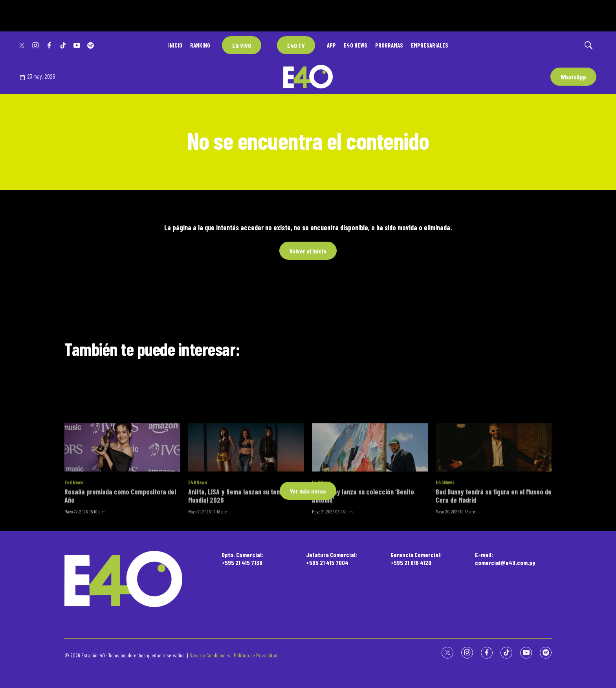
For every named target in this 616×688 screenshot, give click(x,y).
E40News (74, 557)
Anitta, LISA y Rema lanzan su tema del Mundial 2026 (241, 571)
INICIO (175, 45)
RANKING (200, 45)
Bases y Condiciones (210, 655)
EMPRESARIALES (430, 45)
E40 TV (296, 45)
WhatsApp (573, 77)
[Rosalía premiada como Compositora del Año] (122, 522)
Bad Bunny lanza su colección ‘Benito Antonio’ (363, 571)
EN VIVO (242, 45)
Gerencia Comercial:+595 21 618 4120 (416, 558)
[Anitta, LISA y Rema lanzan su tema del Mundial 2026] (246, 522)
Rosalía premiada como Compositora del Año (120, 571)
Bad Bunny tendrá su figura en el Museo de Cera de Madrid (494, 571)
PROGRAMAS (389, 45)
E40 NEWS (356, 45)
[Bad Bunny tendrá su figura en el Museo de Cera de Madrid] (494, 522)
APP (331, 45)
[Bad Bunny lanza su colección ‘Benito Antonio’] (370, 522)
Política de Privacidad (256, 655)
